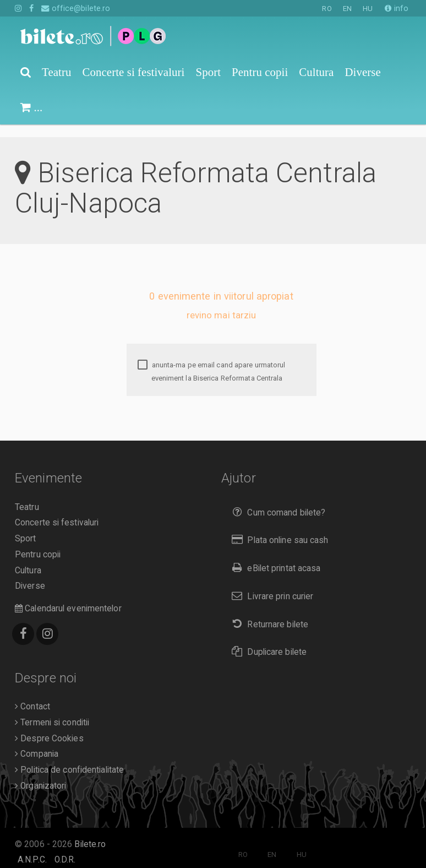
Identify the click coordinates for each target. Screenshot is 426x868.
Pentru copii (38, 542)
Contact (32, 694)
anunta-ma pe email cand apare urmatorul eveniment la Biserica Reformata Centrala (212, 359)
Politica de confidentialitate (69, 757)
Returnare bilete (267, 612)
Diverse (30, 573)
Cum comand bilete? (276, 500)
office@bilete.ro (76, 8)
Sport (26, 526)
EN (347, 9)
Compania (37, 741)
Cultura (28, 558)
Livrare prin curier (270, 584)
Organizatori (40, 773)
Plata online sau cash (278, 527)
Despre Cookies (49, 726)
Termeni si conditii (52, 710)
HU (368, 9)
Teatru (27, 495)
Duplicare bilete (267, 639)
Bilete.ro (90, 832)
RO (327, 9)
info (397, 8)
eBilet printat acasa (274, 555)
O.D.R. (65, 847)
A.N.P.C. (32, 847)
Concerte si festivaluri (57, 510)
